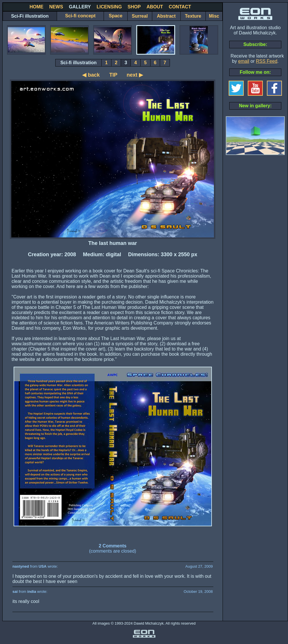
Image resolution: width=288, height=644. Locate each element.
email (244, 61)
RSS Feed (267, 61)
